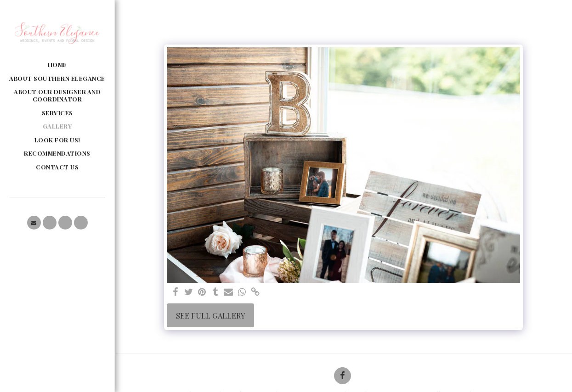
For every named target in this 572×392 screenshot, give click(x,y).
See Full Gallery (211, 315)
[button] (34, 223)
